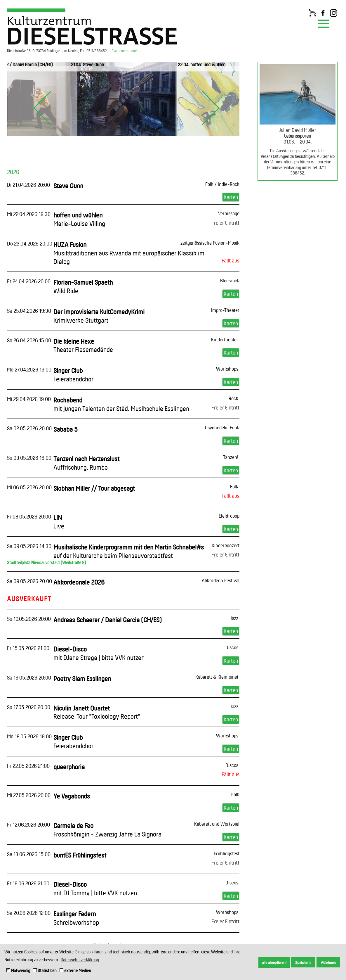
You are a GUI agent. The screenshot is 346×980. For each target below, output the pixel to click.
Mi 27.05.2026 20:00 (29, 795)
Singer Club (73, 375)
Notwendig (18, 971)
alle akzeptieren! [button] (274, 962)
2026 (13, 172)
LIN (59, 522)
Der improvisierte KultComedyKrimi (99, 316)
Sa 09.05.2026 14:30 (29, 546)
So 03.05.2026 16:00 (29, 458)
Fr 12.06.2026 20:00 (28, 825)
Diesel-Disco (99, 653)
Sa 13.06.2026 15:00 (29, 854)
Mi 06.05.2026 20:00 (29, 487)
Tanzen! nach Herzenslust (86, 463)
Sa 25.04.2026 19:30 (29, 311)
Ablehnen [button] (328, 962)
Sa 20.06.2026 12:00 (29, 913)
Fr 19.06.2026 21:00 (28, 883)
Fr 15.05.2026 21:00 (28, 648)
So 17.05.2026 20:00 (29, 707)
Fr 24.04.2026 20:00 (29, 281)
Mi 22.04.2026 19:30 (29, 214)
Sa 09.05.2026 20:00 (29, 581)
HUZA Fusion (129, 253)
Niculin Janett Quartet (97, 712)
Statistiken (45, 971)
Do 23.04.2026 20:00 (30, 243)
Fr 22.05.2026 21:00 (28, 766)
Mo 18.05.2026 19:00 (29, 736)
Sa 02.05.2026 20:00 (29, 428)
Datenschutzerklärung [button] (80, 960)
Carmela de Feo (107, 830)
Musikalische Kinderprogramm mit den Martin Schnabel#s (129, 551)
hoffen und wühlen (79, 219)
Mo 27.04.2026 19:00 (29, 369)
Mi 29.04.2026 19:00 (29, 399)
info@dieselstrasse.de (125, 51)
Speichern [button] (303, 962)
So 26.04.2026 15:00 (29, 340)
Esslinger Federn (76, 918)
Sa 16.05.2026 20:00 (29, 677)
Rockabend (121, 404)
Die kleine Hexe (83, 345)
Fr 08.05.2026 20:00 (29, 516)
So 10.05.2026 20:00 (29, 619)
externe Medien (75, 971)
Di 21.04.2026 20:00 (28, 185)
